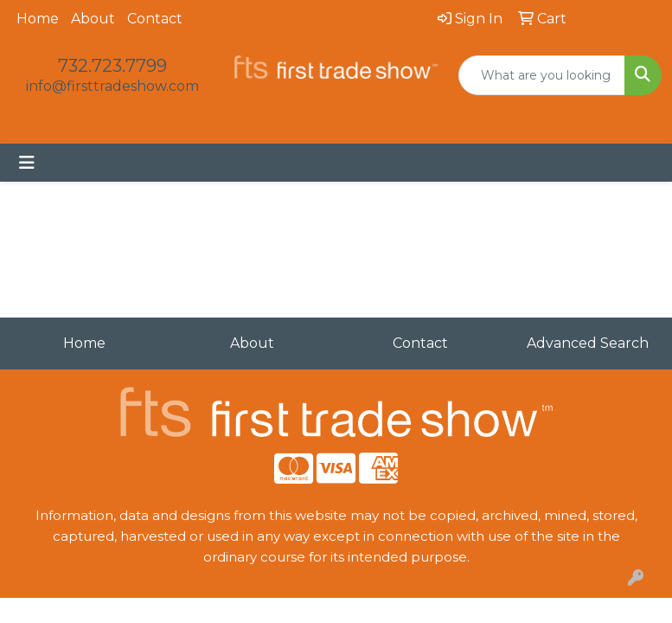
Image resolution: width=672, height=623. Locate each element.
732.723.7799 (112, 66)
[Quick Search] (542, 75)
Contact (155, 19)
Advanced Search (588, 343)
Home (38, 19)
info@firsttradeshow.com (112, 86)
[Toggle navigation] (27, 163)
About (93, 19)
